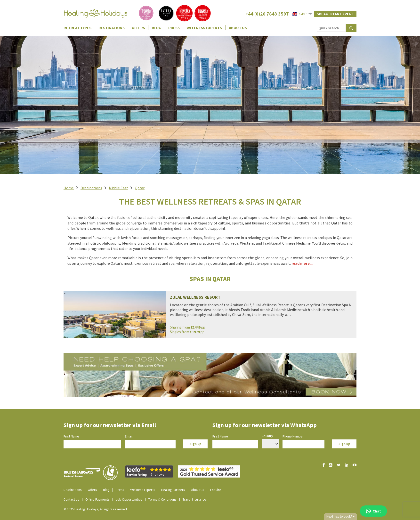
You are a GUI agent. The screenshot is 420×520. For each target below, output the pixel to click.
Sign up (196, 444)
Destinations (112, 28)
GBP (299, 14)
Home (69, 188)
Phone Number (293, 436)
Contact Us (71, 499)
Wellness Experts (204, 28)
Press (174, 28)
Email (129, 436)
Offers (138, 28)
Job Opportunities (129, 499)
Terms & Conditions (162, 499)
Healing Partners (173, 490)
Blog (157, 28)
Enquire (216, 490)
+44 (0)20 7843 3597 (267, 14)
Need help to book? (340, 517)
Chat (373, 511)
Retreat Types (77, 28)
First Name (71, 436)
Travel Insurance (194, 499)
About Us (238, 28)
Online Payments (97, 499)
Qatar (140, 188)
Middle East (118, 188)
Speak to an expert (335, 14)
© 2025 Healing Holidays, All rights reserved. (96, 509)
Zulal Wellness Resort (195, 297)
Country (267, 436)
